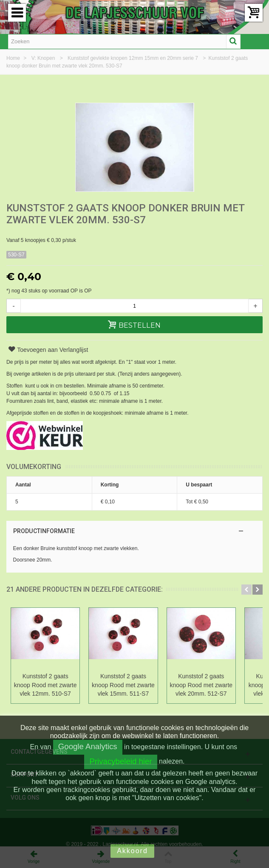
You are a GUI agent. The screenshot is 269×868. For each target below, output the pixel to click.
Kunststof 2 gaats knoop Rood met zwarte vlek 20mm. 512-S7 (219, 685)
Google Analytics (88, 746)
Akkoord (132, 851)
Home (14, 58)
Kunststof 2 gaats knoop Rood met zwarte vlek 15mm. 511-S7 (134, 685)
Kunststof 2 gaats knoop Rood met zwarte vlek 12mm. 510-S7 (49, 685)
